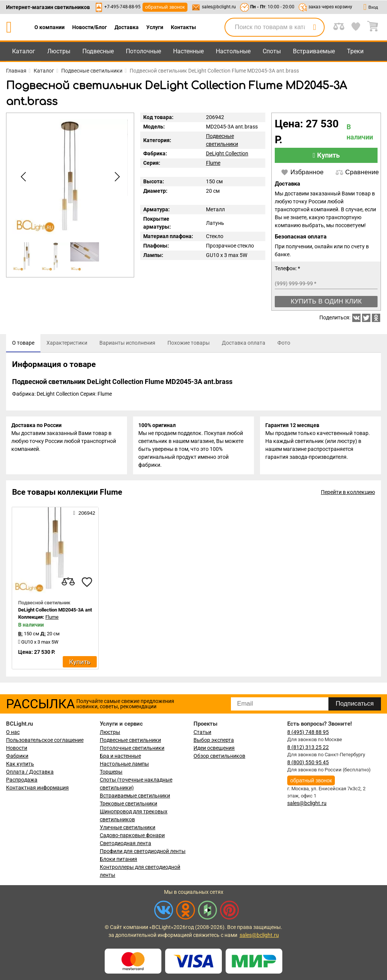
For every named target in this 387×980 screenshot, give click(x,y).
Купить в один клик (326, 301)
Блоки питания (118, 859)
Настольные (233, 51)
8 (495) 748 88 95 (308, 732)
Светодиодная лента (125, 843)
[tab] (23, 343)
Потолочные (143, 51)
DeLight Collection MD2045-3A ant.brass (62, 612)
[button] (116, 177)
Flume (213, 163)
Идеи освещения (214, 748)
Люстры (59, 51)
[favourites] (87, 584)
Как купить (20, 764)
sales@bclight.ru (219, 7)
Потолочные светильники (132, 748)
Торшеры (111, 772)
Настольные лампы (124, 764)
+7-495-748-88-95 (122, 7)
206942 (84, 515)
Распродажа (22, 780)
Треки (355, 51)
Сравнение (357, 172)
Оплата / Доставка (30, 772)
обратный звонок (165, 7)
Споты (272, 51)
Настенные (188, 51)
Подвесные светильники (130, 740)
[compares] (68, 584)
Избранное (302, 172)
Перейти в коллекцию (348, 494)
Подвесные (98, 51)
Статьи (202, 732)
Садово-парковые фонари (132, 835)
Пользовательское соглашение (45, 740)
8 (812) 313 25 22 (308, 747)
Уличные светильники (128, 827)
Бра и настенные (120, 756)
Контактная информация (37, 788)
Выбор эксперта (214, 740)
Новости (17, 748)
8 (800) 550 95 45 (308, 762)
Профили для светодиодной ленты (143, 851)
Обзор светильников (219, 756)
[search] (314, 27)
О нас (13, 732)
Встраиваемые (314, 51)
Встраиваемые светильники (135, 796)
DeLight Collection (227, 153)
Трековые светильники (128, 804)
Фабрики (17, 756)
